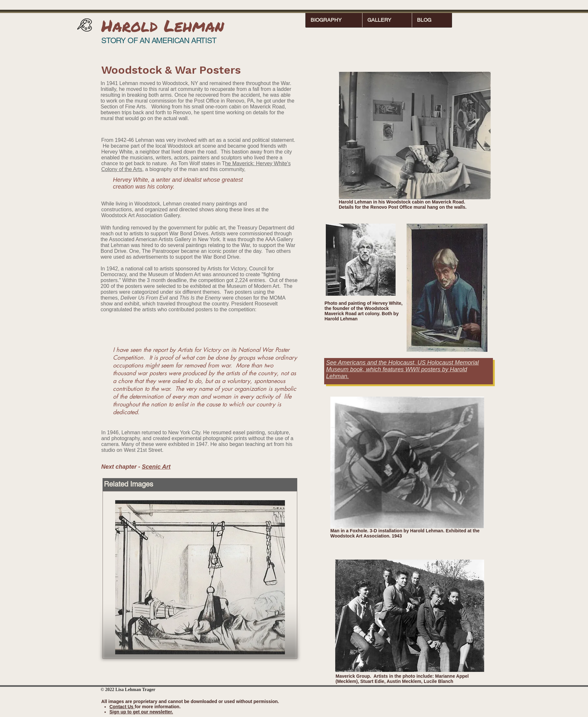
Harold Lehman (163, 25)
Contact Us (122, 707)
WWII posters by (428, 369)
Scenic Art (156, 467)
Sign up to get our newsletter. (141, 712)
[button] (334, 20)
